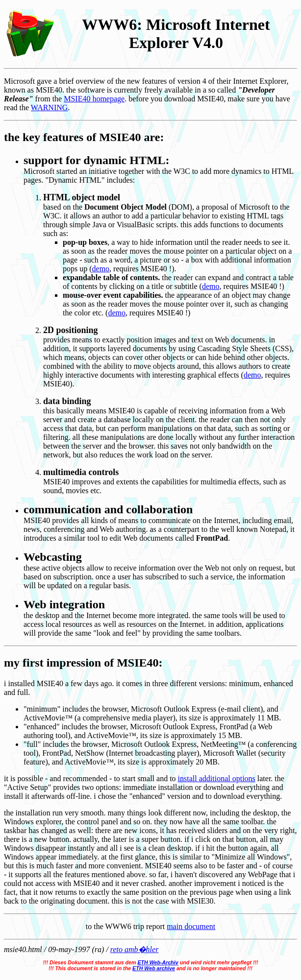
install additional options (217, 778)
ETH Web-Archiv (158, 962)
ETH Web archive (154, 968)
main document (191, 926)
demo (101, 269)
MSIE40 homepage (94, 99)
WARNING (50, 108)
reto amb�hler (135, 949)
